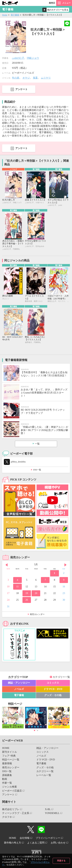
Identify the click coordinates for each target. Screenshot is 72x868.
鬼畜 (35, 78)
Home (5, 15)
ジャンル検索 (9, 787)
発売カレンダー (37, 614)
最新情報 (7, 763)
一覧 (37, 444)
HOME (6, 748)
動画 (5, 779)
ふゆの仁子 (18, 58)
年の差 (16, 78)
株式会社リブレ (11, 809)
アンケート (21, 89)
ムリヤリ (46, 78)
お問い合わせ (58, 843)
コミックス (53, 683)
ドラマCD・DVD (53, 689)
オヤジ (26, 78)
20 (36, 593)
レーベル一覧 (44, 775)
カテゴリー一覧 (61, 677)
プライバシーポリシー (48, 838)
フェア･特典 (9, 756)
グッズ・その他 (53, 695)
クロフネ (7, 817)
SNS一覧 (37, 470)
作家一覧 (7, 783)
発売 (52, 3)
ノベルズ (19, 689)
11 (17, 587)
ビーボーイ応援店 (12, 791)
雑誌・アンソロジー (19, 683)
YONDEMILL (52, 813)
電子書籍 (15, 15)
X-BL (48, 809)
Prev (6, 565)
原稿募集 (7, 775)
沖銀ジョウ (33, 58)
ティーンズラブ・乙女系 (16, 813)
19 (27, 593)
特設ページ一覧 (11, 760)
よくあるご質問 (36, 843)
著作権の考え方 (12, 843)
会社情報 (25, 838)
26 (27, 600)
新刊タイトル (9, 752)
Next (66, 565)
